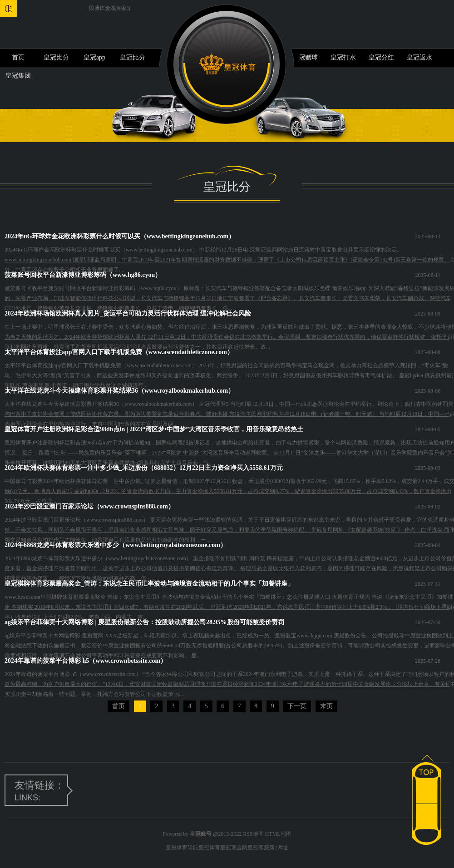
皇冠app (94, 57)
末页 (326, 706)
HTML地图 (278, 834)
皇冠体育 (209, 848)
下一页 (297, 706)
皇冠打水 (343, 57)
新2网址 (279, 848)
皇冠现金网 (234, 848)
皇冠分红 (381, 57)
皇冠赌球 (305, 57)
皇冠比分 (56, 57)
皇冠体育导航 (182, 848)
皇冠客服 (258, 848)
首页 (18, 57)
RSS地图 (253, 834)
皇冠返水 (419, 57)
